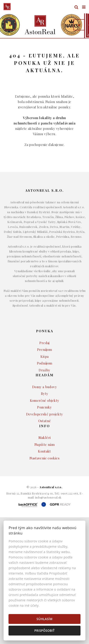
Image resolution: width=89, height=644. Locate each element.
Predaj (44, 343)
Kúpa (45, 356)
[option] (44, 25)
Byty (45, 394)
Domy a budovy (44, 387)
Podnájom (45, 363)
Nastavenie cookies (44, 458)
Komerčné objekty (45, 400)
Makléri (45, 438)
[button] (10, 25)
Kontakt (44, 451)
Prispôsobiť (45, 630)
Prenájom (45, 349)
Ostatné (45, 421)
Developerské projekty (45, 414)
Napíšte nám (44, 444)
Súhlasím (44, 619)
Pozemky (44, 407)
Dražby (44, 370)
